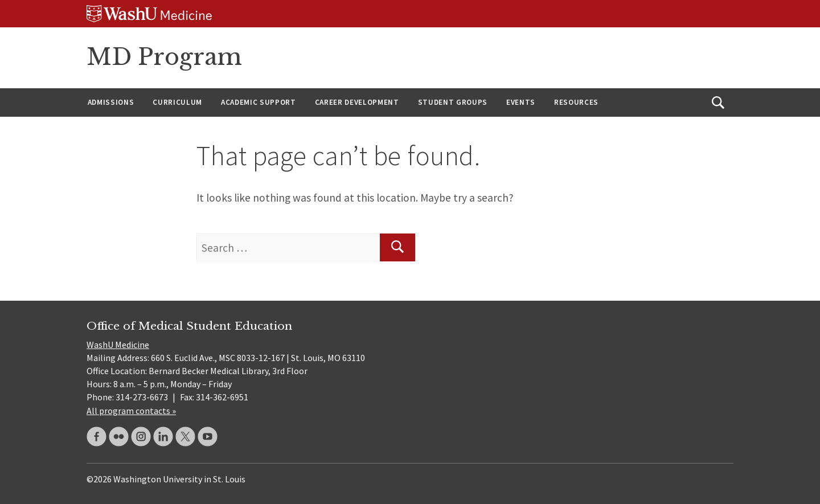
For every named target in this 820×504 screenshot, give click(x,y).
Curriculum (177, 102)
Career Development (357, 102)
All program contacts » (131, 411)
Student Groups (453, 102)
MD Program (164, 57)
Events (521, 102)
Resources (576, 102)
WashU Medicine (118, 345)
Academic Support (259, 102)
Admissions (111, 102)
